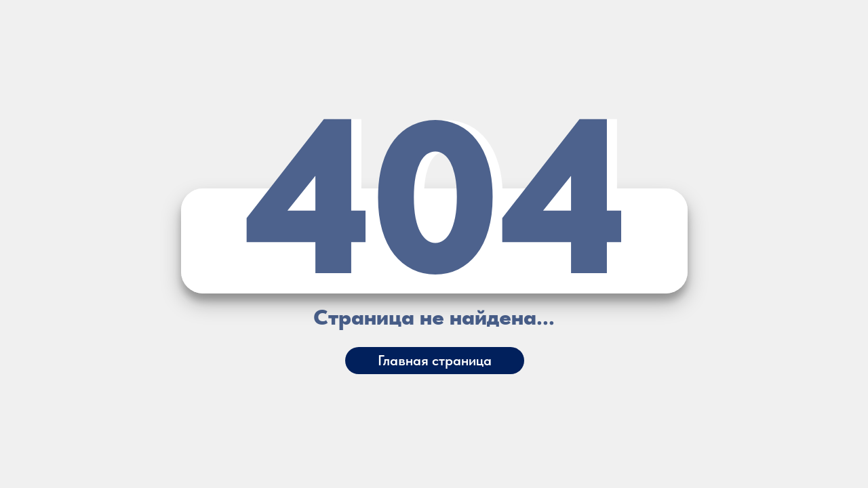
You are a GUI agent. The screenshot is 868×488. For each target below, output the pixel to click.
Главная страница (435, 360)
